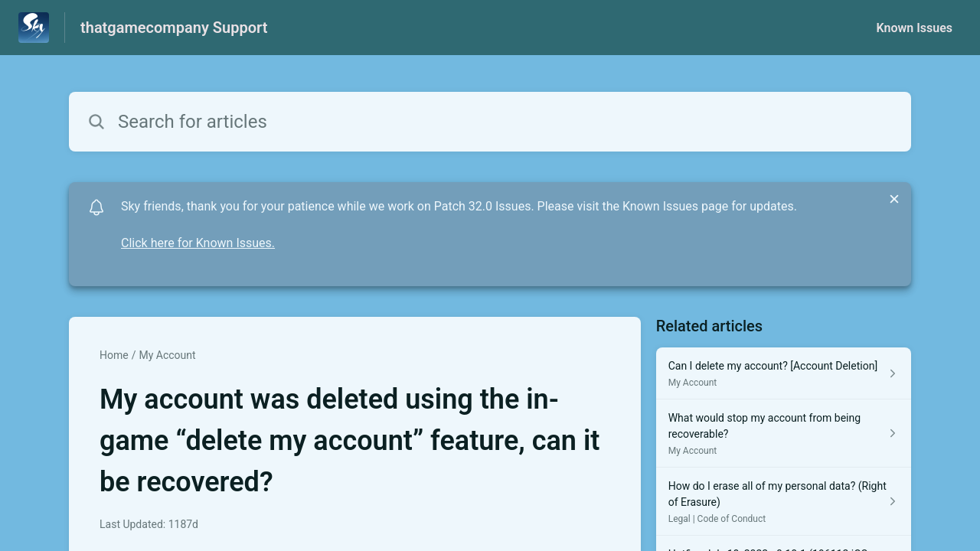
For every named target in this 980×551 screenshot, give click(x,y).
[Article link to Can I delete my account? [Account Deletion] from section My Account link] (784, 373)
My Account (167, 355)
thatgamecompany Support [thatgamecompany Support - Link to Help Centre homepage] (174, 28)
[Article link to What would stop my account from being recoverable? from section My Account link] (784, 434)
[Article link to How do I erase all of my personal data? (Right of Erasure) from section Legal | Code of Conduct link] (784, 502)
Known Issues (914, 28)
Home (114, 355)
